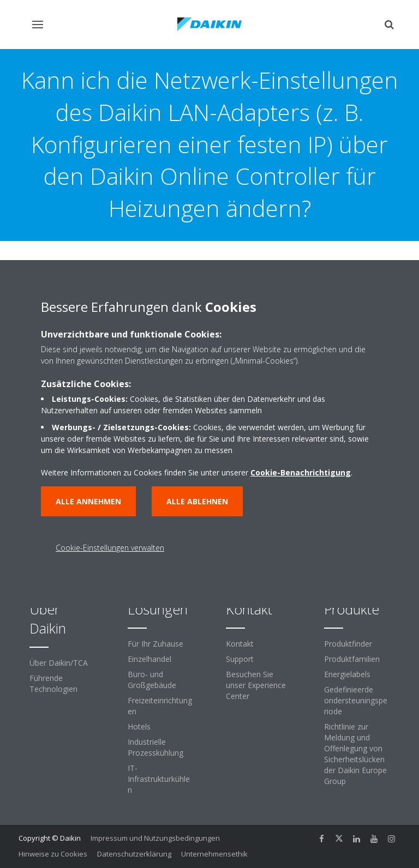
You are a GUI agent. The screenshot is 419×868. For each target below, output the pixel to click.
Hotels (139, 727)
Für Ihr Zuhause (155, 644)
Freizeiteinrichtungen (160, 706)
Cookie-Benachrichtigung (301, 472)
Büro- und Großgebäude (152, 680)
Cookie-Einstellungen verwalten (110, 548)
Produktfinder (348, 644)
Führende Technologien (53, 683)
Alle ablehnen (197, 501)
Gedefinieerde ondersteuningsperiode (356, 700)
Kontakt (240, 644)
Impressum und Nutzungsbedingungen (155, 838)
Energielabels (347, 674)
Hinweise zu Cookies (53, 854)
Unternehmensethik (214, 854)
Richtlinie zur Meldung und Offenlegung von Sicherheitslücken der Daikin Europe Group (355, 754)
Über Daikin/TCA (59, 663)
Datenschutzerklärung (134, 854)
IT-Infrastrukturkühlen (159, 779)
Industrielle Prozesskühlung (155, 747)
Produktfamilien (352, 659)
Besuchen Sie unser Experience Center (256, 685)
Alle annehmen (88, 501)
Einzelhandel (149, 659)
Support (240, 659)
